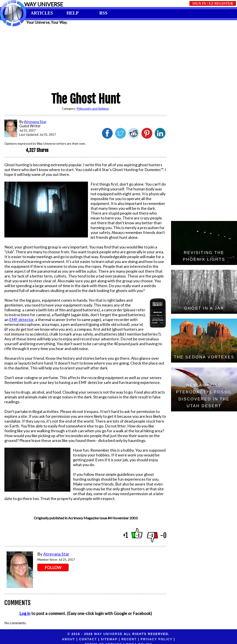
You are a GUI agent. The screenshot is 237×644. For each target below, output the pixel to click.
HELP (73, 13)
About (34, 639)
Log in (25, 613)
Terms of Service (161, 639)
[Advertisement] (118, 58)
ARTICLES (42, 13)
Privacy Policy (122, 639)
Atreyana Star (56, 554)
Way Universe (108, 634)
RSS (103, 13)
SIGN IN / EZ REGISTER (213, 3)
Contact (54, 639)
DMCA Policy (196, 639)
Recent (95, 639)
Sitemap (75, 639)
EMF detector (21, 319)
